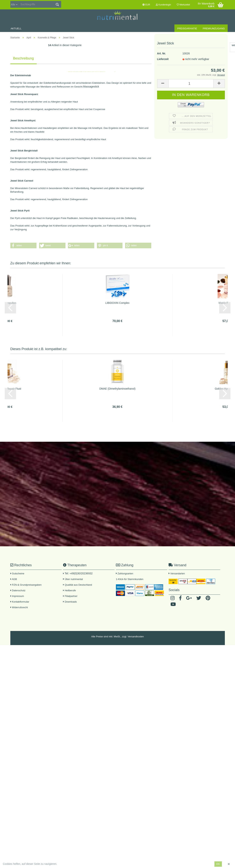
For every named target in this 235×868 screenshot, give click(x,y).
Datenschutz (18, 590)
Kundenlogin (163, 5)
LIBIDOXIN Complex (117, 303)
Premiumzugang (214, 29)
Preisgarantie (187, 29)
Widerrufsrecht (19, 607)
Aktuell (16, 29)
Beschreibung (24, 58)
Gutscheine (17, 573)
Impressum (17, 596)
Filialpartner (70, 596)
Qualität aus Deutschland (78, 585)
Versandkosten (136, 637)
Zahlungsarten (125, 573)
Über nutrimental (74, 579)
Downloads (70, 602)
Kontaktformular (20, 602)
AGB (14, 579)
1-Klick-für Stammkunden (130, 579)
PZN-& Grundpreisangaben (26, 585)
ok (218, 864)
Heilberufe (69, 590)
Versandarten (178, 573)
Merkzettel (183, 5)
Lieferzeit (163, 45)
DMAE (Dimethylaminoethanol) (117, 389)
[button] (24, 246)
